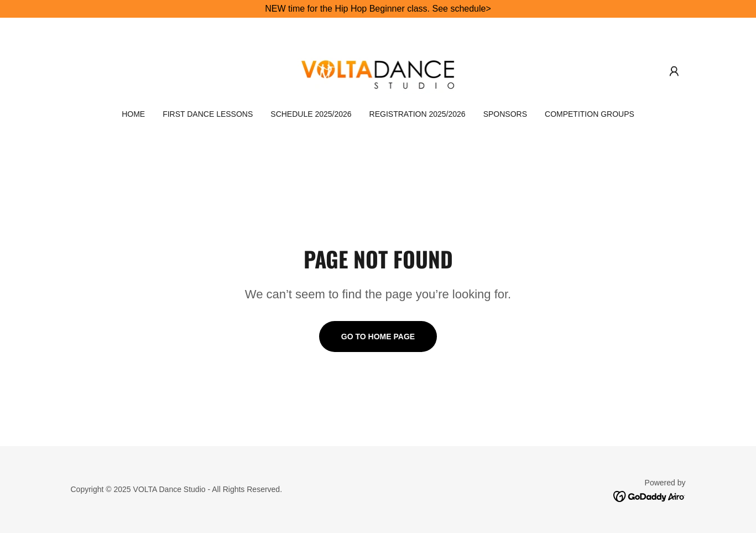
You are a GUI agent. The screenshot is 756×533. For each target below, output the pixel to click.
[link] (378, 71)
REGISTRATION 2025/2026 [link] (418, 114)
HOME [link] (133, 114)
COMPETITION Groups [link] (590, 114)
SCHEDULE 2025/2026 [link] (311, 114)
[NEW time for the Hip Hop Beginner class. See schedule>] (378, 9)
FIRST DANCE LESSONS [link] (208, 114)
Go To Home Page (378, 337)
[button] (674, 71)
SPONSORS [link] (505, 114)
